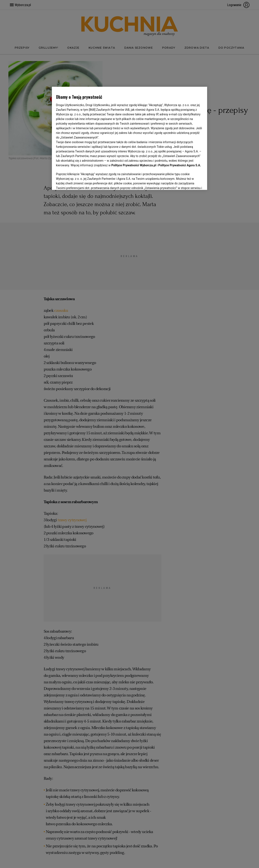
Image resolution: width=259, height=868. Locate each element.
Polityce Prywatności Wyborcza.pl (134, 165)
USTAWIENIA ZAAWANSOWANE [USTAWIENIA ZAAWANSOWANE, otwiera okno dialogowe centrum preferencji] (83, 181)
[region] (130, 138)
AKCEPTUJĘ (189, 182)
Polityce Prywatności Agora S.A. (180, 165)
